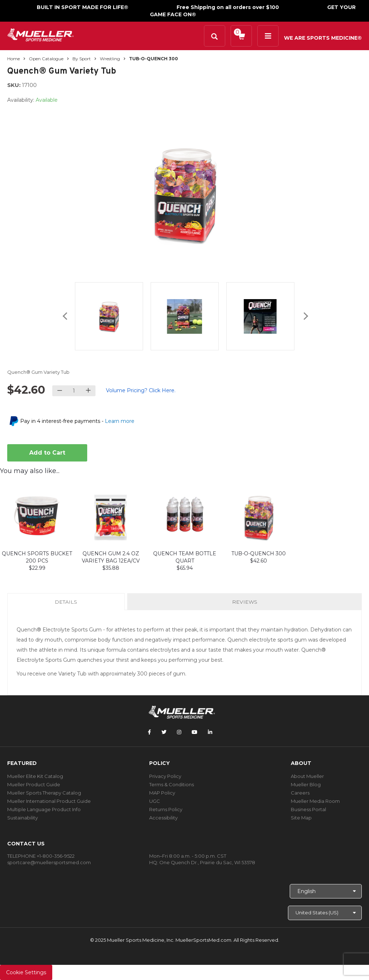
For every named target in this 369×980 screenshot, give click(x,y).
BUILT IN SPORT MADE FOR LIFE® (83, 7)
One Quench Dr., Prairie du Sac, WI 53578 (207, 862)
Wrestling (110, 59)
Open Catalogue (46, 59)
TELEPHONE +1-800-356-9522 (41, 856)
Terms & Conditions (172, 784)
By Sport (82, 59)
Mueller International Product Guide (49, 801)
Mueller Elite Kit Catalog (35, 776)
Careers (300, 793)
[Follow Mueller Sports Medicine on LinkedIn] (210, 732)
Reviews (245, 602)
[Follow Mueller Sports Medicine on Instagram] (179, 732)
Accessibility (163, 818)
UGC (155, 801)
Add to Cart (47, 453)
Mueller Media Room (315, 801)
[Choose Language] (326, 891)
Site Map (301, 818)
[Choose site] (325, 913)
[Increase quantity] (88, 391)
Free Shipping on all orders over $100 (228, 7)
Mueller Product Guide (34, 784)
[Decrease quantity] (60, 391)
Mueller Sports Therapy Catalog (44, 793)
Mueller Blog (306, 784)
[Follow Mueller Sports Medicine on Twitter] (164, 732)
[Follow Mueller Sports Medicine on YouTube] (195, 732)
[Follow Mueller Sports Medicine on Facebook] (149, 732)
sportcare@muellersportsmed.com (49, 862)
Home (14, 59)
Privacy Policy (165, 776)
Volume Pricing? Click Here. (141, 390)
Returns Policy (166, 809)
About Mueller (307, 776)
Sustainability (23, 818)
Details (67, 604)
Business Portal (308, 809)
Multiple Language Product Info (44, 809)
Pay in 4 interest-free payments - (77, 421)
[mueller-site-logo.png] (41, 34)
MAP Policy (162, 793)
